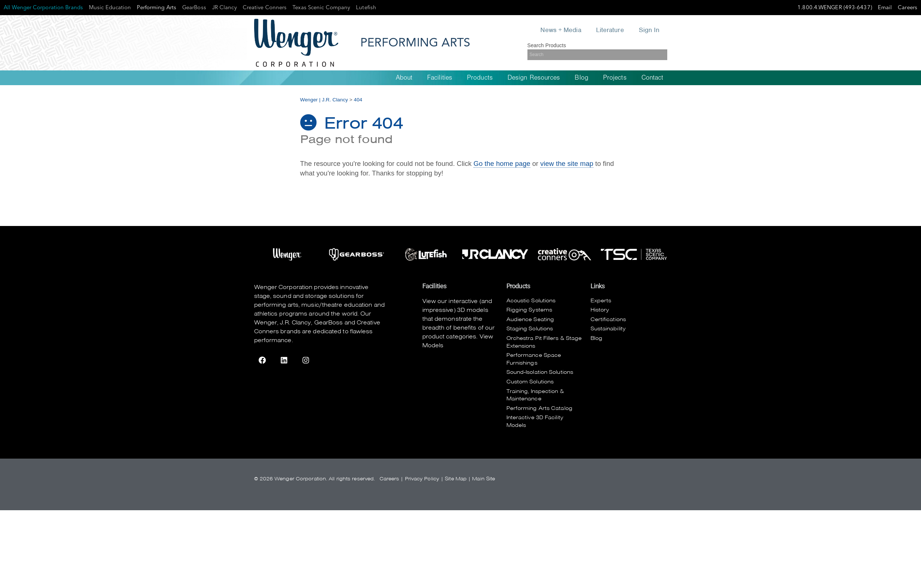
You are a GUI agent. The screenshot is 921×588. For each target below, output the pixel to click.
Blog (581, 78)
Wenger (266, 323)
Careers (389, 479)
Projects (615, 78)
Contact (652, 78)
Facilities (440, 78)
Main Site (484, 479)
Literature (610, 30)
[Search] (597, 55)
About (404, 78)
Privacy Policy (422, 479)
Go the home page (502, 163)
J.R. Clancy (295, 323)
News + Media (561, 30)
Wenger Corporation (283, 287)
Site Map (456, 479)
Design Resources (534, 78)
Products (480, 78)
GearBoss (329, 323)
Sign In (649, 30)
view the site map (567, 163)
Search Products (547, 45)
